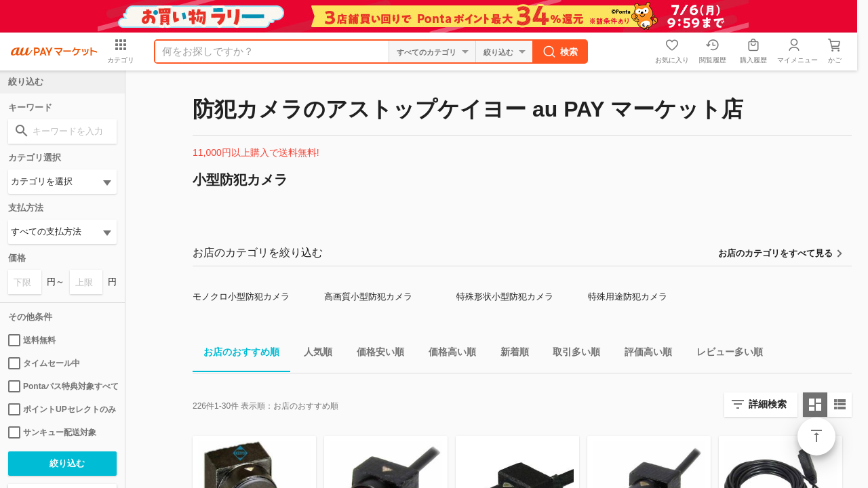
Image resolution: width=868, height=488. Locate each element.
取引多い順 (571, 354)
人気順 (313, 354)
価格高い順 (447, 354)
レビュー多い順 (724, 354)
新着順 (509, 354)
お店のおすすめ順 (236, 354)
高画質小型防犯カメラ (368, 297)
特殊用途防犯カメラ (628, 297)
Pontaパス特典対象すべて (62, 386)
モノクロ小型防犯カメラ (241, 297)
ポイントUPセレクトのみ (62, 409)
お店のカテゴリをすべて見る (775, 253)
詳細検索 (768, 404)
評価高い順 (643, 354)
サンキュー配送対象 (52, 432)
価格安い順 (375, 354)
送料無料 (32, 340)
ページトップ (816, 436)
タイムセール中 (44, 363)
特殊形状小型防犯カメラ (505, 297)
